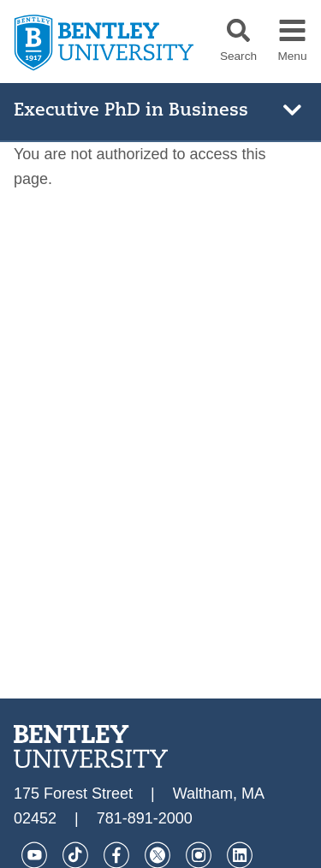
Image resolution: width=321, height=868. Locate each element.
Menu (292, 56)
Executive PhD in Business (131, 111)
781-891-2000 (145, 818)
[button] (238, 30)
